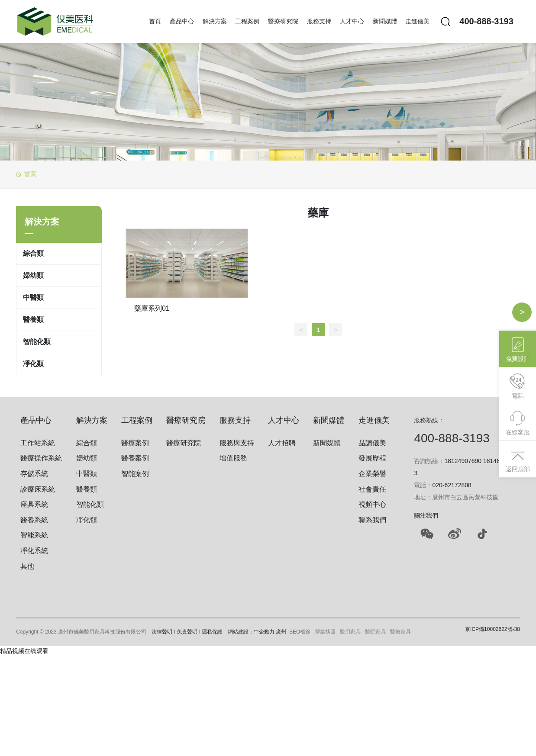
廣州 (281, 632)
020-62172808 (452, 485)
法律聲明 (162, 632)
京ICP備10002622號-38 (492, 629)
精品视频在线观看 (24, 651)
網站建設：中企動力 (251, 632)
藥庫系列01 (152, 308)
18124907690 (463, 461)
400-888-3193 (486, 21)
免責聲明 (187, 632)
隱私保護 (212, 632)
